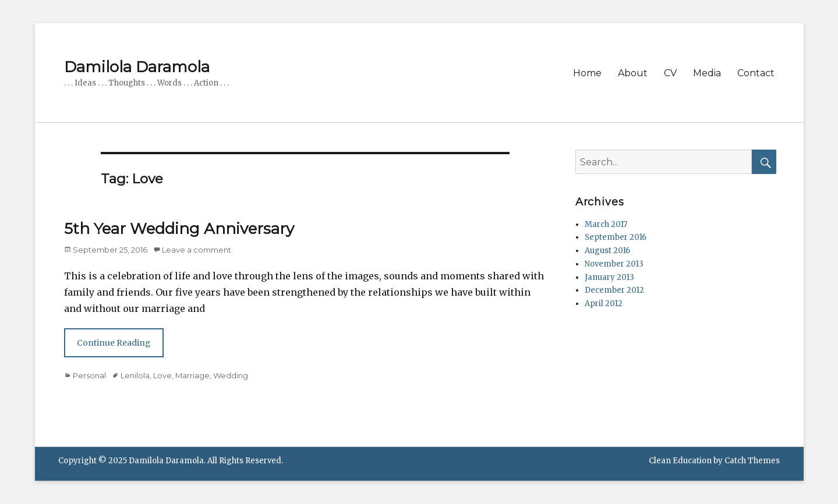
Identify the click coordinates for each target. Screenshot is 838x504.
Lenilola (135, 375)
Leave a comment (197, 250)
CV (670, 73)
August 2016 (607, 251)
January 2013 (609, 277)
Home (587, 73)
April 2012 (604, 304)
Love (162, 375)
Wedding (231, 375)
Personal (89, 375)
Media (707, 73)
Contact (756, 73)
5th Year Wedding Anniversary (179, 229)
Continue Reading (114, 343)
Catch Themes (752, 461)
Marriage (192, 375)
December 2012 (614, 290)
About (633, 73)
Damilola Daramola (137, 67)
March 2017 (606, 224)
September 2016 (616, 237)
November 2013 (614, 264)
